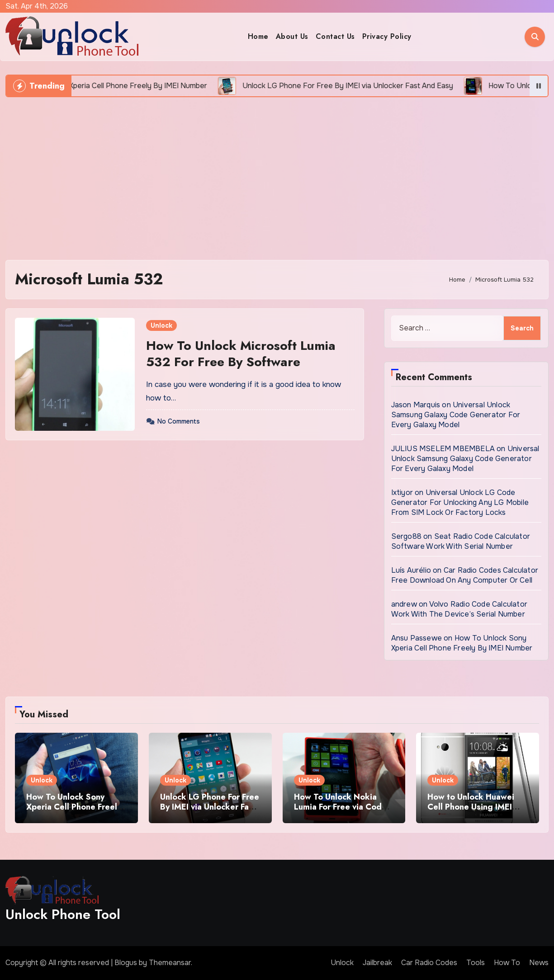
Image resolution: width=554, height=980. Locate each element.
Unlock (161, 325)
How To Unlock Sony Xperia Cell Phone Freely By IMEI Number (462, 643)
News (539, 963)
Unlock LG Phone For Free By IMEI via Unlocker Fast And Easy (210, 807)
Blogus (126, 963)
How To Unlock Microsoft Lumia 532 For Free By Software (241, 354)
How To (507, 963)
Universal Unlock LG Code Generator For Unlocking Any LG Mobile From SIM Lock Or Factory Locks (460, 502)
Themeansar (170, 963)
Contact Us (335, 36)
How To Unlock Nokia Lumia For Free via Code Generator (340, 807)
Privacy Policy (387, 36)
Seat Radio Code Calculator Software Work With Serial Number (461, 541)
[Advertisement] (278, 174)
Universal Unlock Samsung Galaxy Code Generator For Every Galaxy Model (456, 415)
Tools (476, 963)
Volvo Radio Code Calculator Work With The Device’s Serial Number (459, 609)
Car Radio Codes (429, 963)
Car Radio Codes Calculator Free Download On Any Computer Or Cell (465, 575)
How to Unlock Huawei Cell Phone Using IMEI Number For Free (471, 807)
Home (258, 36)
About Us (292, 36)
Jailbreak (377, 963)
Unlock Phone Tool (63, 914)
